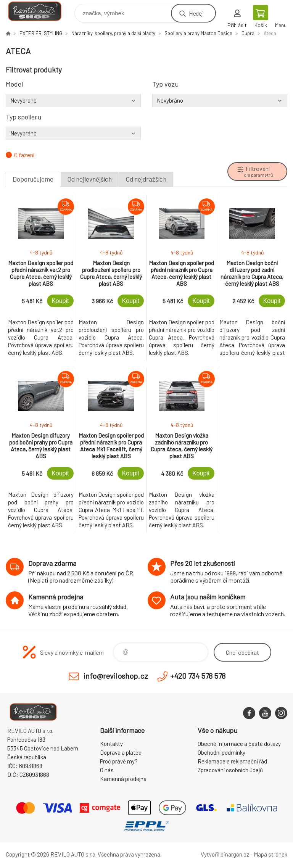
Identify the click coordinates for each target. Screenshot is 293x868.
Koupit (60, 301)
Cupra (248, 33)
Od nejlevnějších (90, 179)
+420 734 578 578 (198, 676)
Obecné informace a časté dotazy (239, 744)
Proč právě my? (119, 761)
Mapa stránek (270, 854)
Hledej (196, 13)
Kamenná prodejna (123, 779)
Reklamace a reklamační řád (232, 761)
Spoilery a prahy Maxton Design (198, 33)
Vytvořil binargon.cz (225, 854)
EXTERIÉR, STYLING (41, 33)
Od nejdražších (146, 179)
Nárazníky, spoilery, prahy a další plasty (113, 33)
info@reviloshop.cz (116, 676)
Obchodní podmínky (221, 752)
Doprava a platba (121, 752)
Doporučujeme (33, 179)
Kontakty (111, 744)
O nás (107, 770)
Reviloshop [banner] (39, 11)
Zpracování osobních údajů (230, 770)
